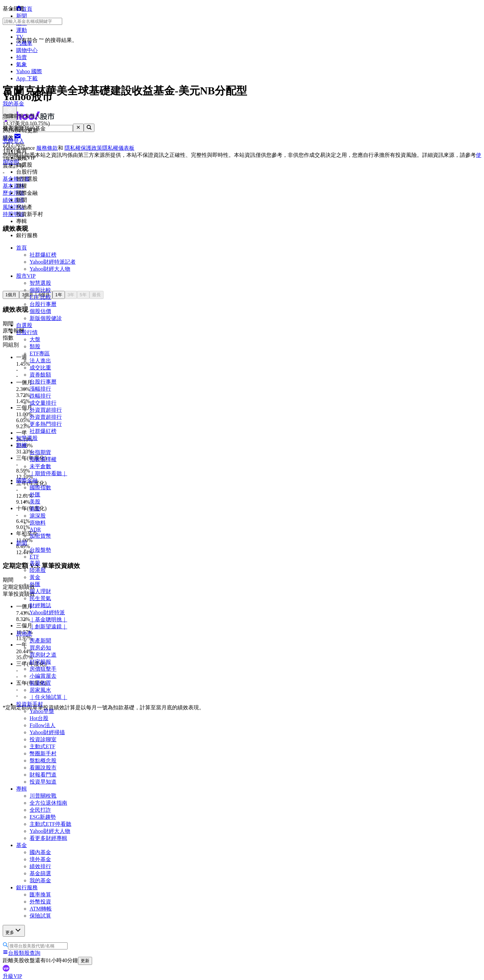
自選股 (24, 325)
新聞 (22, 543)
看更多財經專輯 (48, 838)
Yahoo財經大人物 (50, 269)
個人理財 (40, 591)
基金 (22, 845)
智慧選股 (40, 283)
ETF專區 (40, 353)
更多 (14, 930)
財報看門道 (43, 775)
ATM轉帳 (41, 909)
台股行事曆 (43, 304)
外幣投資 (40, 902)
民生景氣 (40, 598)
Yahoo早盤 (42, 711)
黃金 (35, 577)
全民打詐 (40, 810)
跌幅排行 (40, 396)
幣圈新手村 (43, 753)
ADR (35, 529)
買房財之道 (43, 655)
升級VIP (12, 976)
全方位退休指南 (48, 803)
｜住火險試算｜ (48, 697)
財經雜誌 (40, 605)
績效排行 (40, 866)
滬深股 (38, 516)
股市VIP (26, 276)
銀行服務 (27, 887)
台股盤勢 (40, 550)
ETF (34, 557)
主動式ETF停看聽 (50, 824)
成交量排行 (43, 403)
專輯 (22, 789)
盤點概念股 (43, 761)
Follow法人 (43, 725)
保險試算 (40, 916)
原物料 (38, 523)
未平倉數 (40, 466)
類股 (35, 346)
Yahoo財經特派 (47, 612)
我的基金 (40, 880)
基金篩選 (40, 873)
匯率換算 (40, 895)
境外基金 (40, 859)
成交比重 (40, 368)
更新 (85, 961)
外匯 (35, 495)
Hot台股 (39, 718)
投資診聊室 (43, 739)
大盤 (35, 339)
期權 (22, 445)
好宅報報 (40, 662)
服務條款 (47, 148)
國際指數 (40, 487)
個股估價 (40, 311)
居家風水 (40, 690)
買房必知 (40, 648)
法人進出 (40, 361)
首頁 (22, 248)
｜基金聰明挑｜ (48, 619)
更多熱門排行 (46, 424)
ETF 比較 (40, 297)
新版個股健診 (46, 318)
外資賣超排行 (46, 417)
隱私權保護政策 (83, 148)
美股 (35, 502)
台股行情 (27, 332)
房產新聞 (40, 641)
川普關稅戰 (43, 796)
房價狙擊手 (43, 669)
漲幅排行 (40, 389)
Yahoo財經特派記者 (53, 262)
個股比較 (40, 290)
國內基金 (40, 852)
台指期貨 (40, 452)
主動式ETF (42, 746)
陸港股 (38, 570)
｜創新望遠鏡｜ (48, 627)
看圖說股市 (43, 768)
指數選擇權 (43, 459)
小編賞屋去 (43, 676)
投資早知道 (43, 782)
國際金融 (27, 480)
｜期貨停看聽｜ (48, 473)
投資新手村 (30, 704)
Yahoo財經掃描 (47, 732)
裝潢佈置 (40, 683)
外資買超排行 (46, 410)
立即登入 (13, 141)
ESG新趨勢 (43, 817)
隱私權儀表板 (118, 148)
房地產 (24, 634)
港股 (35, 509)
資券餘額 (40, 375)
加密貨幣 (40, 536)
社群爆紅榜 (43, 255)
